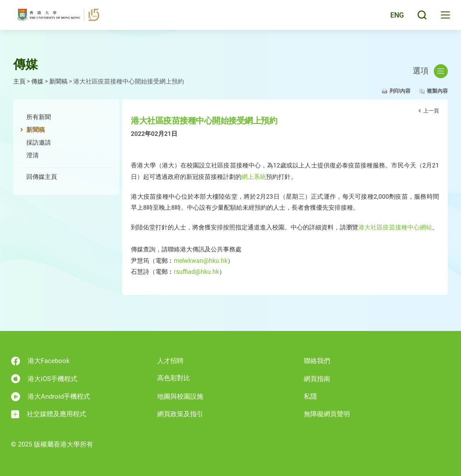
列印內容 (400, 91)
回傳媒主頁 (42, 177)
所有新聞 (39, 117)
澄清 (32, 155)
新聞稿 (58, 81)
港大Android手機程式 (50, 397)
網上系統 (254, 177)
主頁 (19, 81)
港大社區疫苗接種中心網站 (395, 227)
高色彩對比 (174, 378)
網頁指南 (317, 379)
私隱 (310, 396)
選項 (430, 71)
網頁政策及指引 (180, 414)
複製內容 (437, 91)
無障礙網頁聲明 (327, 414)
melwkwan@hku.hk (201, 261)
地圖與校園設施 (180, 396)
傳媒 (37, 81)
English (391, 18)
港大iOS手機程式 (44, 379)
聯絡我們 (317, 361)
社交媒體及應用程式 (49, 414)
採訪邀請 (39, 142)
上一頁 (431, 111)
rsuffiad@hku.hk (196, 272)
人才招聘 (170, 361)
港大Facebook (40, 361)
